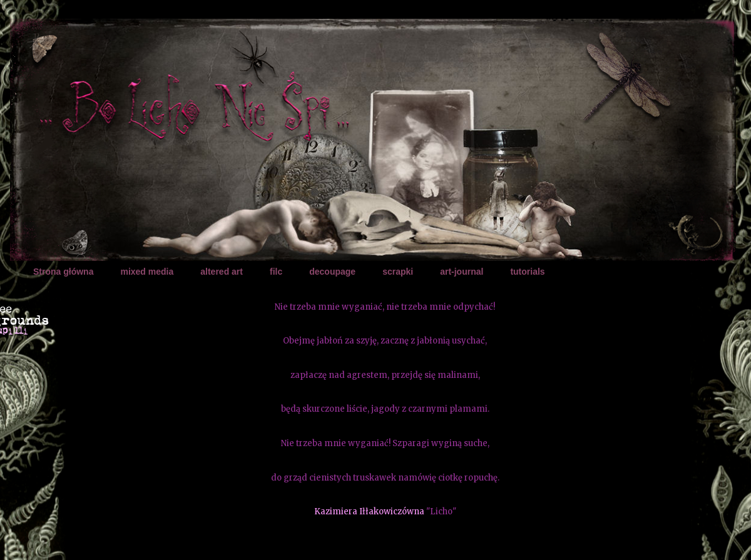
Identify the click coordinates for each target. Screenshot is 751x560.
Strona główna (63, 272)
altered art (222, 272)
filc (276, 272)
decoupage (332, 272)
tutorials (527, 272)
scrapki (398, 272)
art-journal (462, 272)
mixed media (147, 272)
